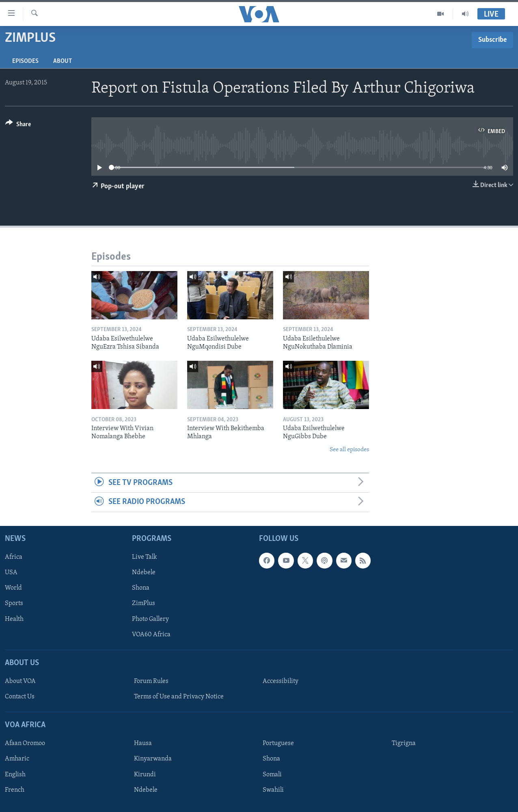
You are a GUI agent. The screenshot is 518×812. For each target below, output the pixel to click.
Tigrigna (404, 743)
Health (14, 619)
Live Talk (145, 557)
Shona (141, 588)
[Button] (18, 126)
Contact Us (20, 697)
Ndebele (144, 573)
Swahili (273, 790)
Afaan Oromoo (25, 743)
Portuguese (278, 743)
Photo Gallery (150, 619)
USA (11, 573)
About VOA (20, 681)
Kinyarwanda (153, 759)
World (13, 588)
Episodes (25, 61)
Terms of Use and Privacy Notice (179, 697)
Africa (14, 557)
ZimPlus (144, 603)
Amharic (17, 759)
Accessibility (281, 681)
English (15, 774)
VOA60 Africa (151, 634)
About (63, 61)
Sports (14, 603)
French (15, 790)
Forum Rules (151, 681)
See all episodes (349, 450)
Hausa (143, 743)
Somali (272, 774)
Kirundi (145, 774)
